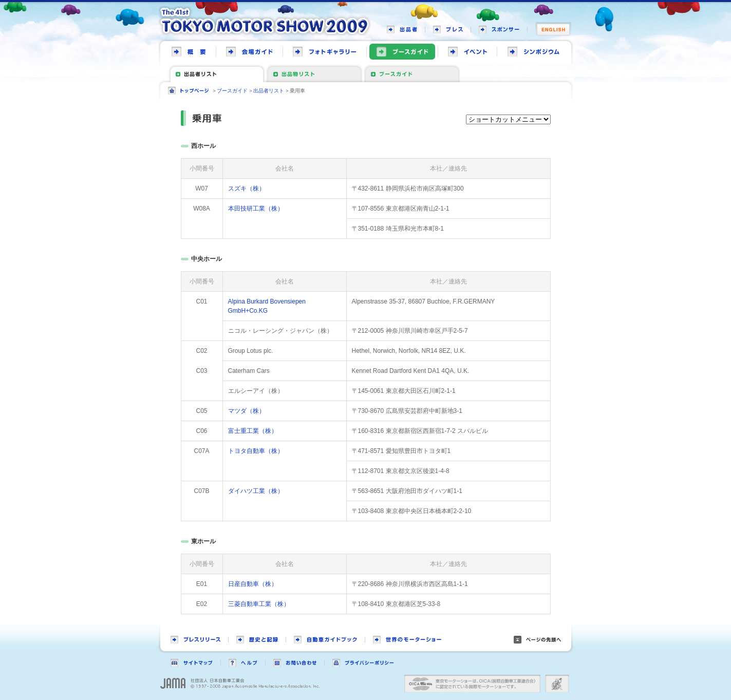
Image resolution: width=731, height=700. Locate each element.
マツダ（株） (247, 411)
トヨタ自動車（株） (256, 451)
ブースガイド (232, 91)
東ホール (203, 541)
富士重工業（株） (253, 431)
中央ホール (207, 259)
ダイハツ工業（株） (256, 491)
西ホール (203, 146)
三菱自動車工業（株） (259, 604)
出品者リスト (269, 91)
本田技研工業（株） (256, 209)
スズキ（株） (247, 188)
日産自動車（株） (253, 584)
